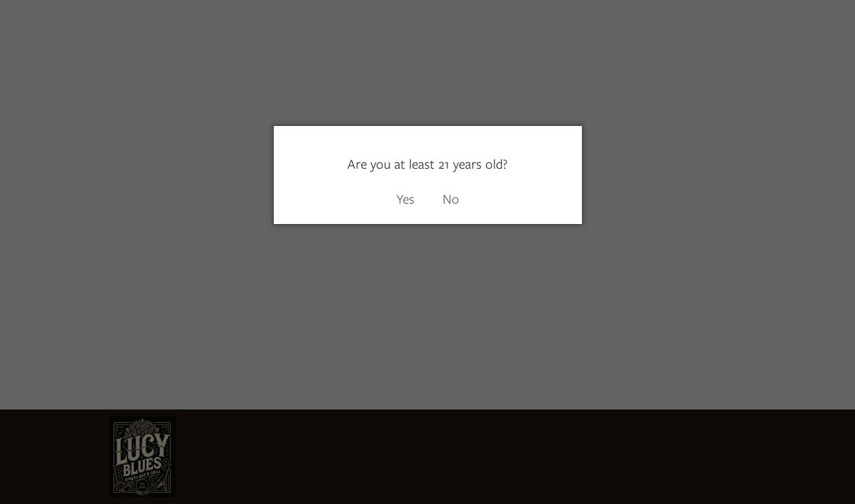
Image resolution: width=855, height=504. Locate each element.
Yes (405, 199)
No (451, 199)
